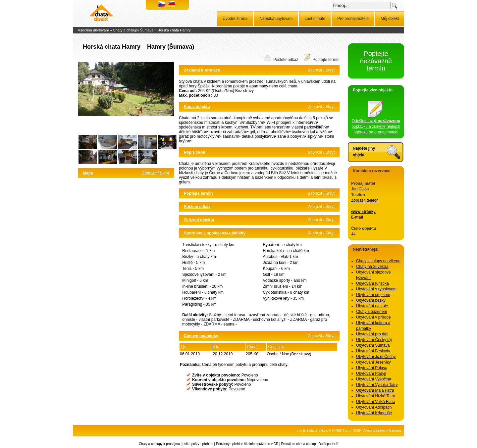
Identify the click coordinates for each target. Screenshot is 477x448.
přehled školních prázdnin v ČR (255, 444)
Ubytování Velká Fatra (376, 402)
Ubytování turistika (372, 283)
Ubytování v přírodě (373, 317)
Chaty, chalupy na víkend (378, 261)
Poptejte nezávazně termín (376, 61)
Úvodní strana (235, 19)
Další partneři (328, 444)
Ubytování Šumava (373, 345)
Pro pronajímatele (353, 19)
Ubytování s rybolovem (376, 289)
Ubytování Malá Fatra (375, 390)
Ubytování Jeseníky (373, 362)
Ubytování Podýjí (371, 373)
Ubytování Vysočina (374, 379)
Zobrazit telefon (365, 200)
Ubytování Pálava (372, 368)
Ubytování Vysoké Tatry (377, 385)
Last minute (315, 19)
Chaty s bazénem (371, 312)
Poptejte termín (326, 60)
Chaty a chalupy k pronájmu (159, 444)
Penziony (223, 444)
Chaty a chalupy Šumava (133, 30)
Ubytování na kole (372, 306)
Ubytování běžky (371, 300)
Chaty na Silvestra (372, 267)
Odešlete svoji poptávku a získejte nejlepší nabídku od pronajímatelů (376, 124)
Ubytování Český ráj (374, 340)
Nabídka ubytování (276, 19)
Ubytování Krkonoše (374, 413)
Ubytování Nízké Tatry (375, 396)
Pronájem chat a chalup (298, 444)
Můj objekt (390, 19)
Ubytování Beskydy (373, 351)
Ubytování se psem (373, 295)
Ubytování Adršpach (374, 407)
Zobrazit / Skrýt (156, 173)
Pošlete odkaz (286, 60)
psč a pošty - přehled (198, 444)
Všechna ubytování (93, 30)
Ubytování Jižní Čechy (376, 357)
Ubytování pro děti (372, 334)
